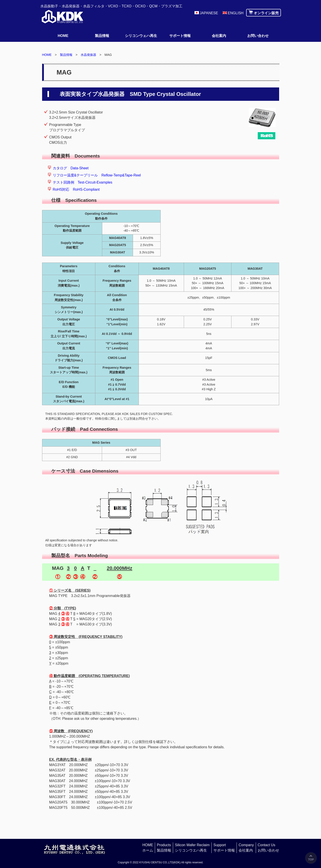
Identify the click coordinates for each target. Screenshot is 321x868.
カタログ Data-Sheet (71, 168)
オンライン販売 (266, 13)
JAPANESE (209, 13)
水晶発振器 (88, 55)
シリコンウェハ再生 (141, 36)
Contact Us (268, 848)
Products (164, 848)
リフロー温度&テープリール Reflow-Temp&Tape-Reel (97, 175)
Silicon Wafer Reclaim (192, 848)
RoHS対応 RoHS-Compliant (76, 189)
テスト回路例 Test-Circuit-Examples (83, 182)
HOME (63, 36)
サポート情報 (180, 36)
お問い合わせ (258, 36)
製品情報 (102, 36)
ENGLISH (236, 13)
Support (224, 848)
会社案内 (219, 36)
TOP (311, 859)
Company (246, 848)
